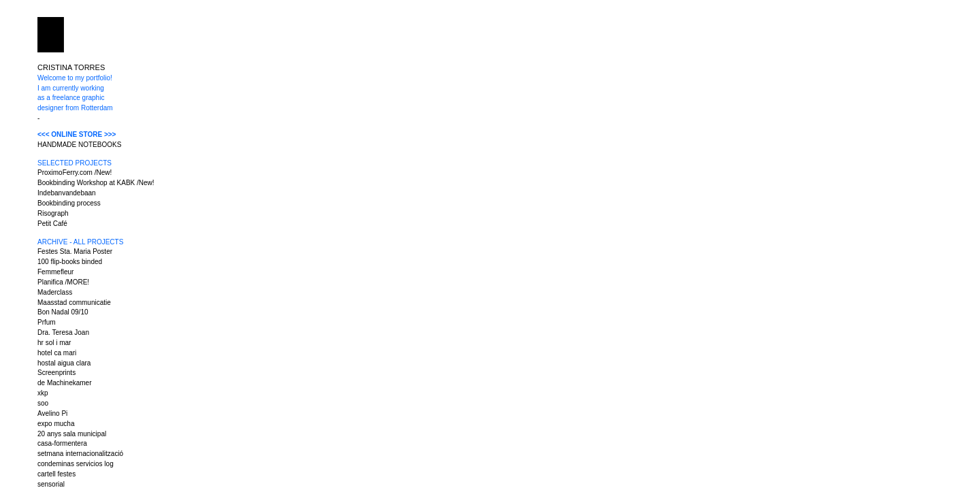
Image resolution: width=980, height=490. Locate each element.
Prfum (47, 322)
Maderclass (55, 292)
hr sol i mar (54, 343)
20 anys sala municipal (72, 434)
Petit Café (52, 224)
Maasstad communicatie (74, 303)
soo (43, 403)
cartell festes (56, 474)
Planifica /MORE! (63, 282)
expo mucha (56, 424)
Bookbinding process (69, 203)
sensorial (51, 484)
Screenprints (56, 373)
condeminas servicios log (76, 464)
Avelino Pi (52, 413)
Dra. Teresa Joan (63, 332)
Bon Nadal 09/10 (63, 312)
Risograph (53, 213)
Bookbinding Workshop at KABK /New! (96, 183)
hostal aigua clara (64, 363)
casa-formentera (62, 443)
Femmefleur (55, 272)
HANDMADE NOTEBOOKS (79, 145)
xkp (43, 393)
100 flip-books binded (70, 262)
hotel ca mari (57, 353)
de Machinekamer (64, 383)
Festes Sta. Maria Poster (75, 251)
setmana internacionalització (80, 454)
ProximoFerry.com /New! (75, 173)
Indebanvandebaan (67, 193)
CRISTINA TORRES (71, 67)
